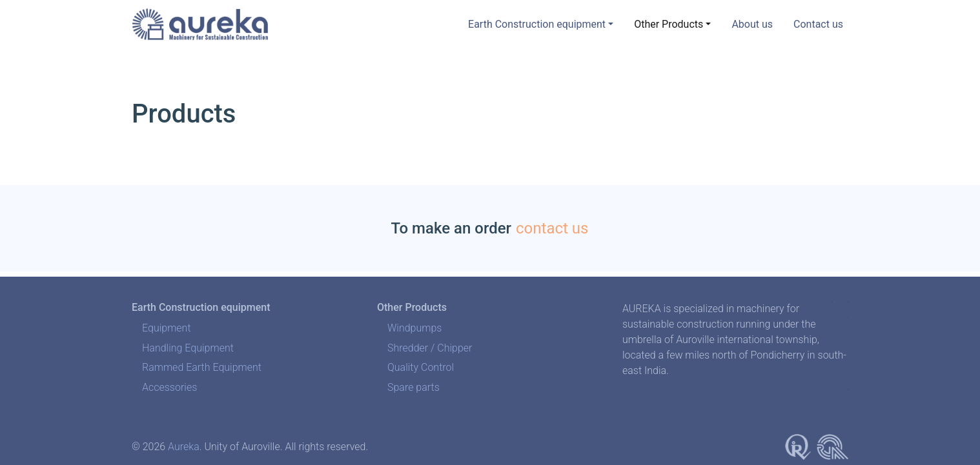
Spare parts (413, 387)
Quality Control (421, 367)
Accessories (169, 387)
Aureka (184, 447)
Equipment (167, 328)
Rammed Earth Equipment (202, 367)
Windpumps (414, 328)
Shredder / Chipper (430, 348)
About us (752, 24)
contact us (552, 228)
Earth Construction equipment (537, 24)
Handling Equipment (188, 348)
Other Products (669, 24)
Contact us (818, 24)
